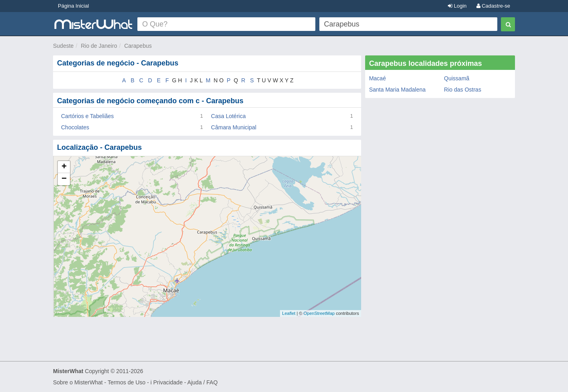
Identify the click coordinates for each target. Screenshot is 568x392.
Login (457, 6)
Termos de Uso (127, 382)
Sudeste (63, 46)
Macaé (378, 78)
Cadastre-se (493, 6)
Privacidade (168, 382)
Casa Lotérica (228, 116)
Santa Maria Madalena (397, 90)
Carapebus (138, 46)
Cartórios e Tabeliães (87, 116)
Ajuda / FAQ (202, 382)
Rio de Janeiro (99, 46)
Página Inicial (73, 6)
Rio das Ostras (463, 90)
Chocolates (75, 127)
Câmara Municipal (234, 127)
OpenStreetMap (319, 313)
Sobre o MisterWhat (78, 382)
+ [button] (64, 167)
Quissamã (457, 78)
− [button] (64, 179)
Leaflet (289, 313)
